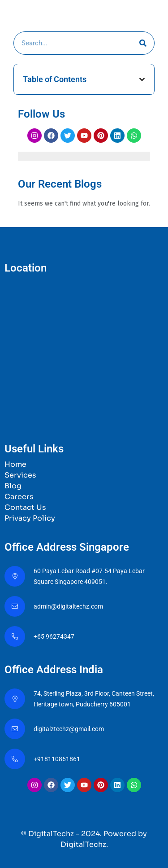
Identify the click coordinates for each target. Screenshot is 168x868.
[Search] (143, 43)
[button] (142, 79)
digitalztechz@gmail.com (69, 729)
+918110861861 (58, 759)
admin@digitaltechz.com (69, 606)
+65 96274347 (54, 636)
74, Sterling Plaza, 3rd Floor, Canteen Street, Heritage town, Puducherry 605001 (94, 699)
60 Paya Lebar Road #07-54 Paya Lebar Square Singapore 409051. (89, 576)
